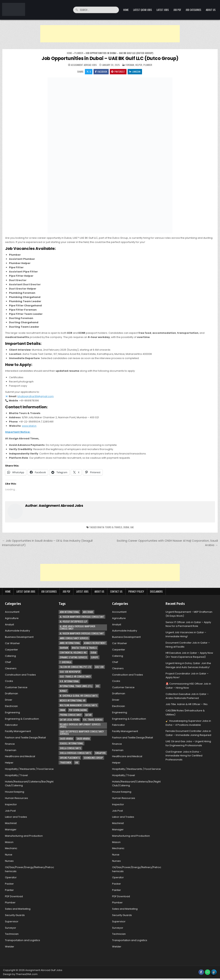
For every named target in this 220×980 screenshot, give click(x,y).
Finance (10, 744)
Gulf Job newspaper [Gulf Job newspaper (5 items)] (70, 672)
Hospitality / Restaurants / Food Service (29, 769)
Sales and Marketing (18, 909)
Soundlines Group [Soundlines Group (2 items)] (93, 758)
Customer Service (16, 687)
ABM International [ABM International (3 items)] (69, 612)
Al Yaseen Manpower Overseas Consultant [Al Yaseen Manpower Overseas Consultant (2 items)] (82, 633)
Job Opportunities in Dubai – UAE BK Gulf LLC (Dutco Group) (110, 58)
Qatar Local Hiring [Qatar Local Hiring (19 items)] (70, 720)
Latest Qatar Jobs (143, 10)
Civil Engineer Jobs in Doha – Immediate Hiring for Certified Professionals (184, 756)
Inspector (11, 804)
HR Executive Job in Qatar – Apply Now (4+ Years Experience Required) (189, 655)
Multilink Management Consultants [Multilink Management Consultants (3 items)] (78, 705)
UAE (132, 527)
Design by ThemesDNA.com (20, 974)
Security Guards (15, 915)
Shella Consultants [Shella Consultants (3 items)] (70, 748)
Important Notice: (18, 432)
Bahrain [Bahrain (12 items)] (64, 648)
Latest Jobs (163, 10)
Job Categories (193, 10)
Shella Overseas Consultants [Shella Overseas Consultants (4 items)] (76, 753)
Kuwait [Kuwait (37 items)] (63, 691)
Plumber (79, 53)
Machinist (11, 823)
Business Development (19, 637)
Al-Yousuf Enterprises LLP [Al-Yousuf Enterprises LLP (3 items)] (73, 621)
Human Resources (16, 798)
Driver (9, 700)
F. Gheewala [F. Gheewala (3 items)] (66, 662)
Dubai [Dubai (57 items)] (94, 652)
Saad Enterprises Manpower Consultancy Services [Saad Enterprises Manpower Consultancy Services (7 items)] (82, 733)
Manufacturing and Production (24, 836)
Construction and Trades (20, 675)
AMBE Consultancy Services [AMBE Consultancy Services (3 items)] (74, 638)
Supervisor (12, 921)
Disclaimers (156, 591)
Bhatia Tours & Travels (110, 527)
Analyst (9, 624)
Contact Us (116, 591)
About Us (211, 10)
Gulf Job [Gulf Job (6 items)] (99, 667)
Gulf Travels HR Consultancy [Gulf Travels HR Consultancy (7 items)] (75, 676)
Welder (10, 947)
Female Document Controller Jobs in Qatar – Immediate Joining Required (188, 733)
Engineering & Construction (22, 719)
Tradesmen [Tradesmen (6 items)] (65, 762)
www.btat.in (29, 426)
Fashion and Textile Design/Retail (25, 738)
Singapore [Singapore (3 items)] (100, 753)
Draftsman (11, 694)
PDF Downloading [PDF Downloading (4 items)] (78, 710)
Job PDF (177, 10)
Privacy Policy (136, 591)
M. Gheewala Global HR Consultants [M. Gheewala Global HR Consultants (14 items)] (79, 696)
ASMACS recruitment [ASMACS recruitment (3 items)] (95, 643)
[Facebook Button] (201, 972)
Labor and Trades (16, 817)
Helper (139, 65)
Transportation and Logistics (23, 940)
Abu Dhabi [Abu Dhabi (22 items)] (88, 612)
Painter (9, 890)
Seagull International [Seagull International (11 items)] (71, 743)
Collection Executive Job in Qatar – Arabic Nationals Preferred (187, 696)
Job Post (10, 811)
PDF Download (14, 896)
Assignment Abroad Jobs (84, 65)
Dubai (126, 527)
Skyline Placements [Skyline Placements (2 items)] (70, 758)
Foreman (130, 65)
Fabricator (11, 725)
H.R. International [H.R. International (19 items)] (69, 681)
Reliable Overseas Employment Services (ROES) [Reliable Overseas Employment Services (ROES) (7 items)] (80, 725)
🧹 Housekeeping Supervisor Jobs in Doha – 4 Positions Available (188, 723)
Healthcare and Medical (20, 757)
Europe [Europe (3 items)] (95, 657)
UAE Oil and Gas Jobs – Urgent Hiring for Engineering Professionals (188, 743)
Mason (9, 842)
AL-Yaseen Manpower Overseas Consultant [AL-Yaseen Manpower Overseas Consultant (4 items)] (82, 617)
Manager (11, 830)
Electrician (11, 706)
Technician (12, 934)
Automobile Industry (17, 631)
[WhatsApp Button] (208, 972)
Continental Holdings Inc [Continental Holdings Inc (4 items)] (73, 652)
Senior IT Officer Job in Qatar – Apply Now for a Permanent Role (188, 624)
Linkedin (135, 72)
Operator (11, 878)
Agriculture (12, 618)
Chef (8, 662)
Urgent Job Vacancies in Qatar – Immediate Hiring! (186, 635)
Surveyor (11, 928)
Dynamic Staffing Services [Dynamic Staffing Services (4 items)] (73, 657)
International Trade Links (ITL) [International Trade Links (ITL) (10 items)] (76, 686)
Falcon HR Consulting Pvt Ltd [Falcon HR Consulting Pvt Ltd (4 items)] (76, 667)
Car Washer (12, 643)
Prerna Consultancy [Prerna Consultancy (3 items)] (71, 715)
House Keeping (15, 792)
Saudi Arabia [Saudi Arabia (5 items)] (83, 738)
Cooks (9, 681)
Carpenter (11, 650)
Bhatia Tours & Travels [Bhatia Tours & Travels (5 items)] (84, 648)
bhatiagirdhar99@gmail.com (36, 396)
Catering (10, 656)
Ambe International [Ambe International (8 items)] (70, 643)
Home (126, 10)
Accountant (12, 612)
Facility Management (18, 731)
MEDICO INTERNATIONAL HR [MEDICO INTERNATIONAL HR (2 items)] (73, 700)
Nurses (9, 861)
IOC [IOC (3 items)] (98, 686)
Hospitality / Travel (16, 775)
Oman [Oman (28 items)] (62, 710)
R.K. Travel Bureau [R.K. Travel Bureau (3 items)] (93, 720)
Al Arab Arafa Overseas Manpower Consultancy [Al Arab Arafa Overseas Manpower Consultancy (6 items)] (78, 627)
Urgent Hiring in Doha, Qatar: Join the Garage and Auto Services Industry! (188, 665)
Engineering (12, 712)
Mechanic (11, 848)
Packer (9, 884)
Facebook (101, 72)
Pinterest (118, 72)
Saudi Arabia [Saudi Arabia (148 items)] (66, 738)
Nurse (9, 855)
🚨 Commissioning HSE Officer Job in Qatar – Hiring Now (188, 686)
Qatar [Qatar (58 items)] (88, 715)
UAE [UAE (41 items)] (77, 762)
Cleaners (11, 669)
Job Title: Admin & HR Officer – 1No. (187, 704)
